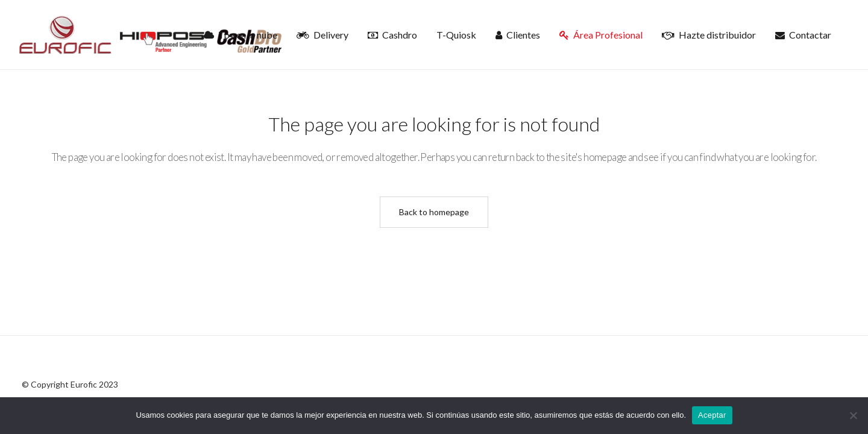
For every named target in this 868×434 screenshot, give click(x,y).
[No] (853, 415)
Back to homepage (434, 212)
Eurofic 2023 (94, 384)
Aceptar (712, 415)
